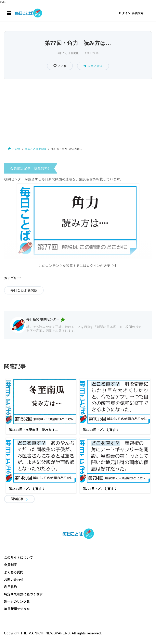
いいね (61, 66)
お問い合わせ (14, 579)
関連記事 (17, 499)
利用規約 (10, 587)
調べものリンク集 (17, 601)
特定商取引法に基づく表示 (23, 594)
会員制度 (10, 565)
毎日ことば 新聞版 (68, 53)
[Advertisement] (78, 111)
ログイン (125, 13)
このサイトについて (18, 557)
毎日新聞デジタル (17, 609)
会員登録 (138, 13)
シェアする (93, 66)
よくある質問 (14, 572)
